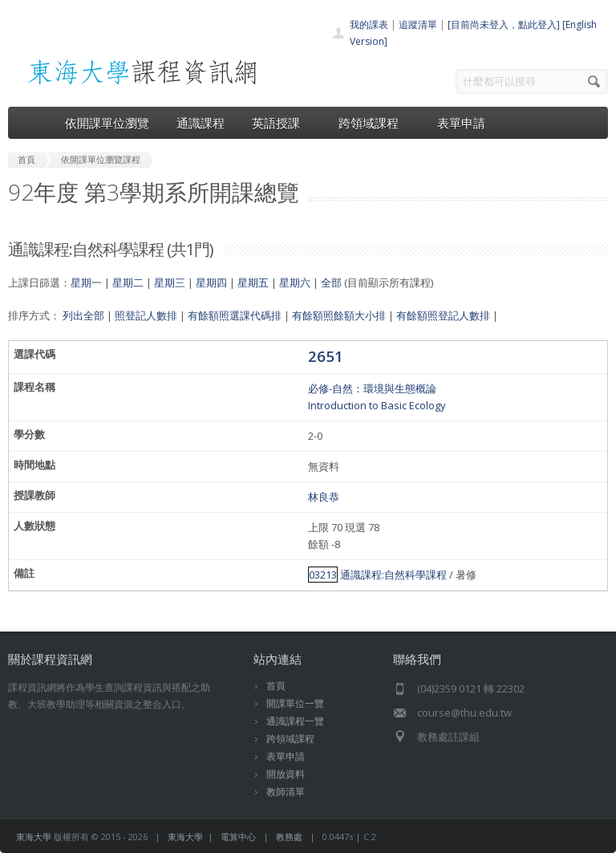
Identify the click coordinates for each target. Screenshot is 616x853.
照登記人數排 (146, 315)
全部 (331, 282)
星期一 (86, 282)
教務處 (289, 837)
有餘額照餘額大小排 (339, 315)
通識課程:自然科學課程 (393, 575)
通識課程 (201, 123)
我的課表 (369, 24)
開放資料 (286, 774)
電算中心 (238, 837)
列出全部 (83, 315)
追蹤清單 (418, 24)
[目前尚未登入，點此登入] (504, 24)
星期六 (295, 282)
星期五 (253, 282)
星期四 (211, 282)
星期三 (170, 282)
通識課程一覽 (295, 721)
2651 (326, 356)
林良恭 (324, 497)
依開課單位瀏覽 (107, 123)
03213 (323, 575)
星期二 (128, 282)
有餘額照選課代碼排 (235, 315)
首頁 (276, 686)
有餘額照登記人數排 (443, 315)
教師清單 (286, 792)
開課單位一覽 (295, 703)
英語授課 (282, 123)
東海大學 (34, 837)
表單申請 (461, 123)
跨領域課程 (374, 123)
